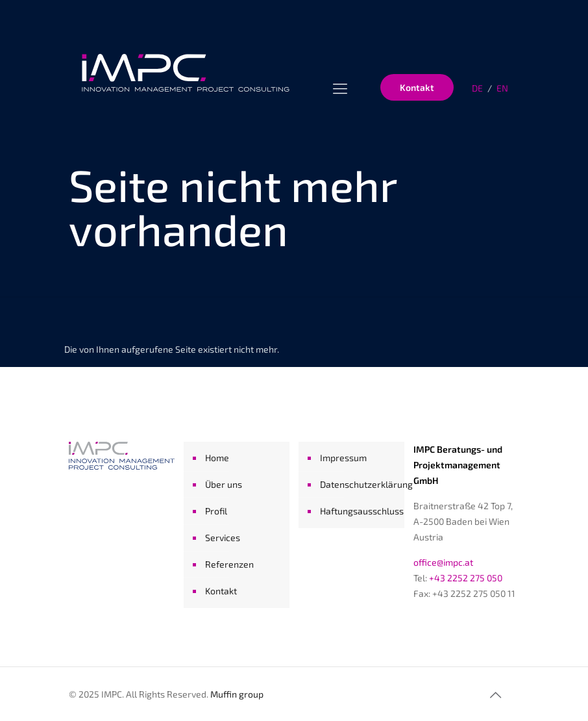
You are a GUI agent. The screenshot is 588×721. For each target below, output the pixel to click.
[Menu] (340, 88)
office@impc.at (443, 562)
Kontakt (417, 87)
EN (502, 88)
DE (477, 88)
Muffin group (237, 694)
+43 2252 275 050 (466, 578)
